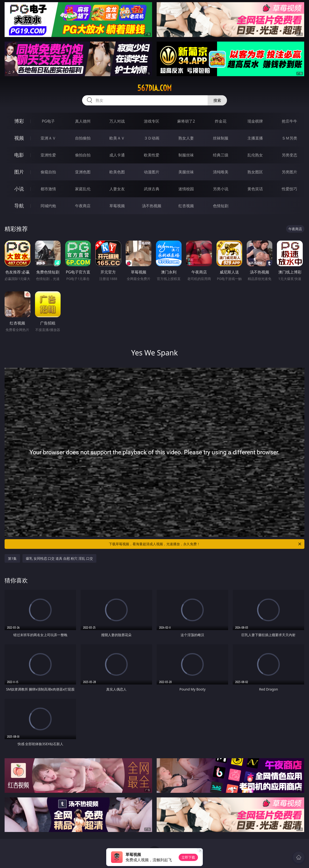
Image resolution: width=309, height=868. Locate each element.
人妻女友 (117, 189)
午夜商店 (83, 206)
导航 (19, 206)
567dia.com (154, 88)
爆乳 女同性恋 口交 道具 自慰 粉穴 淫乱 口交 (59, 558)
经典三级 (221, 155)
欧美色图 (117, 172)
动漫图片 (152, 172)
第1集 (12, 558)
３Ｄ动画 (152, 138)
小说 (19, 189)
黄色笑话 (255, 189)
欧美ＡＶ (117, 138)
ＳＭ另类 (289, 138)
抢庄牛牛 (289, 121)
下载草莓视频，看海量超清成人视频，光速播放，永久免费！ (205, 544)
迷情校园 (186, 189)
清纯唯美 (221, 172)
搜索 (217, 100)
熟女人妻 (186, 138)
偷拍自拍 (83, 155)
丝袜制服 (221, 138)
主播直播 (255, 138)
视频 (19, 138)
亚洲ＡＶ (48, 138)
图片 (19, 172)
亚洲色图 (83, 172)
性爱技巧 (289, 189)
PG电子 (48, 121)
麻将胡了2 (186, 121)
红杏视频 (186, 206)
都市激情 (48, 189)
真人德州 (83, 121)
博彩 (19, 121)
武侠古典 (152, 189)
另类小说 (221, 189)
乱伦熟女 (255, 155)
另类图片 (289, 172)
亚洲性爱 (48, 155)
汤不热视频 (152, 206)
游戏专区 (152, 121)
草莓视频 (117, 206)
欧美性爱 (152, 155)
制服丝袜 (186, 155)
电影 (19, 155)
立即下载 (188, 857)
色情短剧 (221, 206)
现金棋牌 (255, 121)
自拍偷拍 (83, 138)
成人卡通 (117, 155)
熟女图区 (255, 172)
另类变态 (289, 155)
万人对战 (117, 121)
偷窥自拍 (48, 172)
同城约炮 (48, 206)
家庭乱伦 (83, 189)
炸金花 (221, 121)
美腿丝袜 (186, 172)
